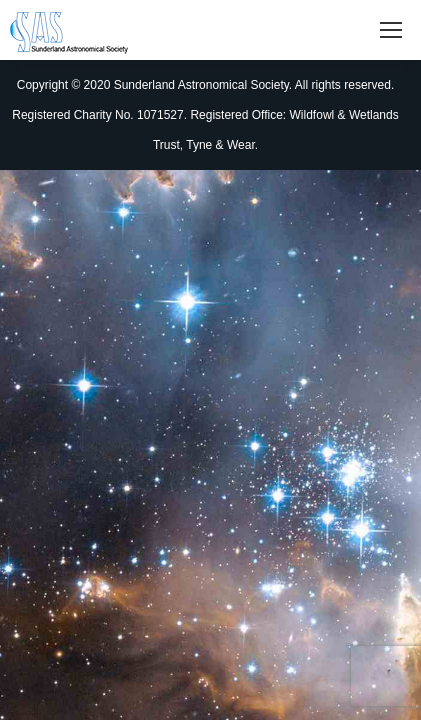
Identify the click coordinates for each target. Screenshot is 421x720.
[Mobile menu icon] (391, 30)
